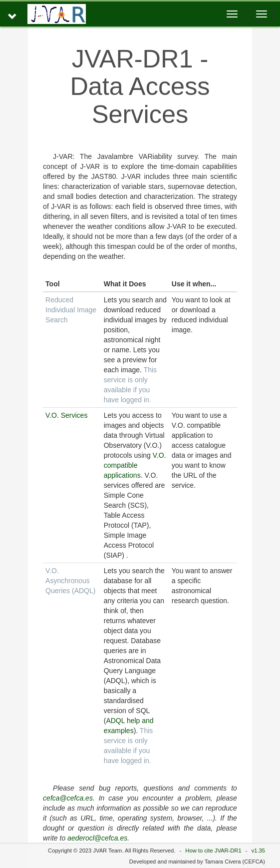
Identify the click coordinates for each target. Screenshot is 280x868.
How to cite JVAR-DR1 (213, 851)
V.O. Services (66, 415)
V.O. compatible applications (135, 465)
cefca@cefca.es (68, 798)
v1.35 (258, 851)
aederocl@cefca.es (97, 838)
